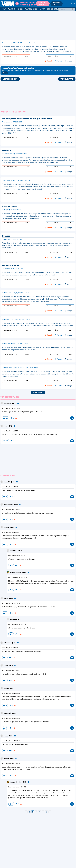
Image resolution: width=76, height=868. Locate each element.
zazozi (6, 666)
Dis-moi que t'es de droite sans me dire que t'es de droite (27, 119)
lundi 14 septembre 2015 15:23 (11, 648)
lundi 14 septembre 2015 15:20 (11, 603)
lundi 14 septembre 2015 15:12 (11, 532)
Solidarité (6, 151)
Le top (42, 9)
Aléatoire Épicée (31, 9)
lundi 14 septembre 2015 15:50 (11, 718)
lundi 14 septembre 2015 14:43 (11, 431)
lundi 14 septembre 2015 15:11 (11, 510)
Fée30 (6, 599)
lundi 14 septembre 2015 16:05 (11, 764)
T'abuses (6, 236)
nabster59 (7, 404)
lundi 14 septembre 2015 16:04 (11, 741)
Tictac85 (7, 482)
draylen (7, 759)
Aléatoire (12, 9)
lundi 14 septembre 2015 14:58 (11, 487)
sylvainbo (7, 643)
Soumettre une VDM (42, 4)
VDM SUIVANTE (67, 79)
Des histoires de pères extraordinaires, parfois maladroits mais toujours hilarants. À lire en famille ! (35, 71)
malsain (7, 527)
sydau (6, 736)
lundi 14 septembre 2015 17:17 (17, 556)
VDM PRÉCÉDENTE (10, 79)
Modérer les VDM (56, 4)
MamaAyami (8, 505)
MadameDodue (16, 573)
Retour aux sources (10, 266)
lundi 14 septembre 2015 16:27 (17, 787)
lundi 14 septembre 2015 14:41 (11, 408)
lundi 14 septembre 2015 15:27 (11, 671)
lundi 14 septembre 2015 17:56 (17, 625)
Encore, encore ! (38, 393)
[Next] (26, 812)
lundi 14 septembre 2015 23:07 (18, 578)
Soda (6, 426)
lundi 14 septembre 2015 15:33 (11, 693)
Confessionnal (53, 9)
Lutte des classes (9, 207)
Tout (4, 9)
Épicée (20, 9)
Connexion (71, 4)
